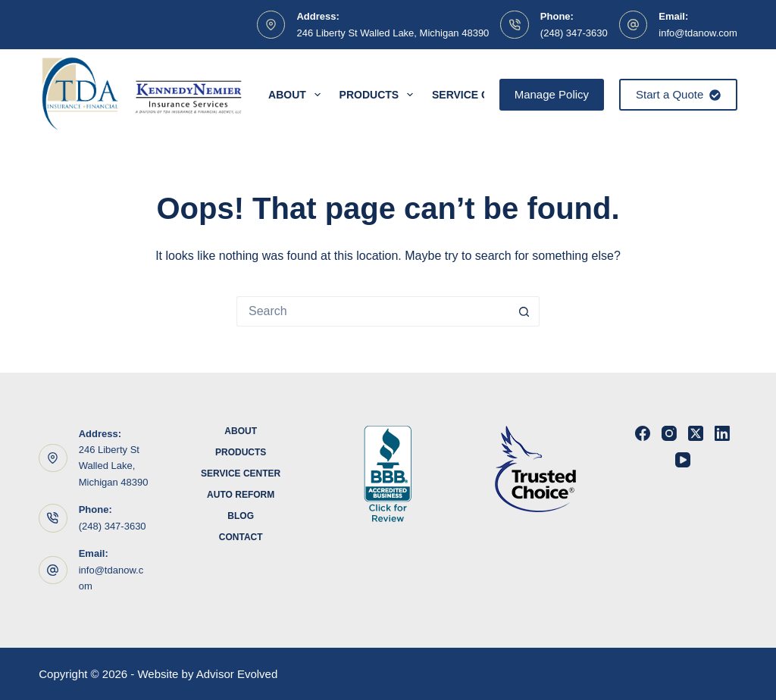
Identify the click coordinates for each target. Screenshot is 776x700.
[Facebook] (643, 433)
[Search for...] (373, 311)
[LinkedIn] (722, 433)
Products (379, 95)
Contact (241, 537)
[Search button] (524, 311)
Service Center (241, 473)
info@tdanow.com (698, 33)
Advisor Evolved (237, 674)
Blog (241, 516)
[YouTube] (683, 460)
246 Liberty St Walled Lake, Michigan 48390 (393, 33)
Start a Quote (678, 94)
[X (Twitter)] (696, 433)
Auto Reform (241, 495)
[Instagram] (669, 433)
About (297, 95)
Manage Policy (552, 94)
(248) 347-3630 (574, 33)
